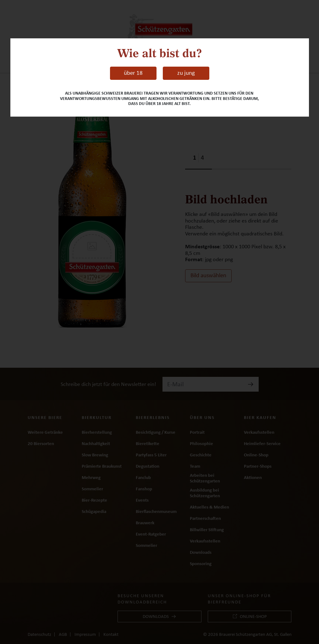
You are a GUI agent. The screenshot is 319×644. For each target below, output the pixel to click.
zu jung (186, 73)
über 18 (133, 73)
